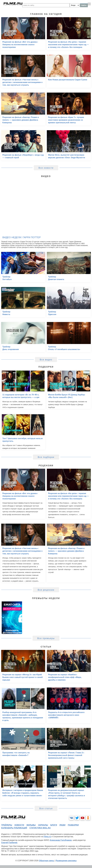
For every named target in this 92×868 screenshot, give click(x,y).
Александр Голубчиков (61, 840)
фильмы (31, 825)
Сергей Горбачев (9, 843)
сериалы (43, 825)
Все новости (46, 168)
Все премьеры (46, 638)
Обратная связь (47, 861)
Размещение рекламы (66, 861)
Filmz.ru (47, 837)
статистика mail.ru (40, 828)
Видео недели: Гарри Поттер (22, 237)
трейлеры (7, 825)
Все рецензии (46, 590)
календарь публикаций (14, 828)
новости (19, 825)
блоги (54, 825)
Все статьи (46, 808)
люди (62, 825)
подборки (73, 825)
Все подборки (46, 457)
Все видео (46, 360)
